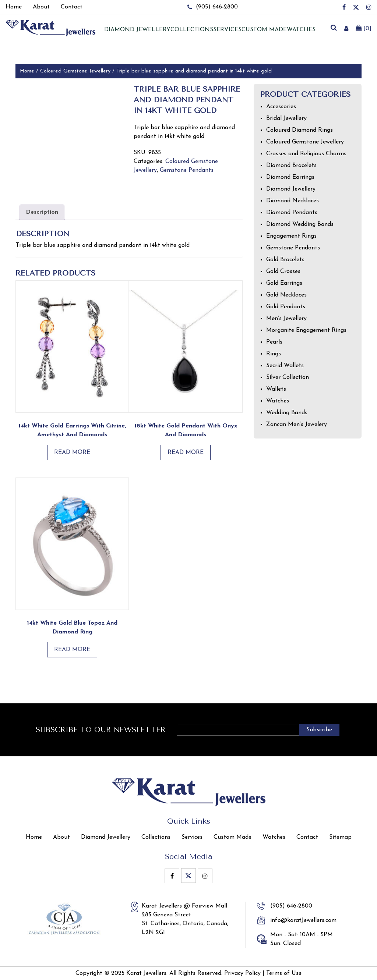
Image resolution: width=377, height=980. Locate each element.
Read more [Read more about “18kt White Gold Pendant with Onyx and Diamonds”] (186, 452)
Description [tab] (42, 212)
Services (227, 30)
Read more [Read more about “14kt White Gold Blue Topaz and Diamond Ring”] (72, 650)
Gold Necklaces (286, 295)
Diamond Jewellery (291, 189)
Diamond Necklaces (293, 201)
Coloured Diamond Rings (300, 130)
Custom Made (264, 30)
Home (27, 71)
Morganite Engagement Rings (306, 330)
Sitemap (340, 837)
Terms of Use (284, 973)
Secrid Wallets (285, 366)
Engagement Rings (291, 236)
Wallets (276, 389)
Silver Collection (288, 377)
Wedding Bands (287, 413)
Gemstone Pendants (187, 170)
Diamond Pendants (292, 213)
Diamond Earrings (290, 177)
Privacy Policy (242, 973)
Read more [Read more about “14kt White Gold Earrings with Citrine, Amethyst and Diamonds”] (72, 452)
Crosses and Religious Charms (306, 154)
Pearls (274, 342)
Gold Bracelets (285, 260)
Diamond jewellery (137, 30)
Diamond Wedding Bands (300, 224)
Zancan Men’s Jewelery (297, 425)
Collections (192, 30)
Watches (301, 30)
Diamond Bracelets (291, 166)
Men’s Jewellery (286, 319)
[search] (334, 28)
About (61, 837)
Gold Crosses (283, 271)
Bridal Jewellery (286, 118)
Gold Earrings (284, 283)
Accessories (281, 107)
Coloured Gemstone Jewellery (75, 71)
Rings (274, 354)
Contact (307, 837)
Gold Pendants (286, 307)
